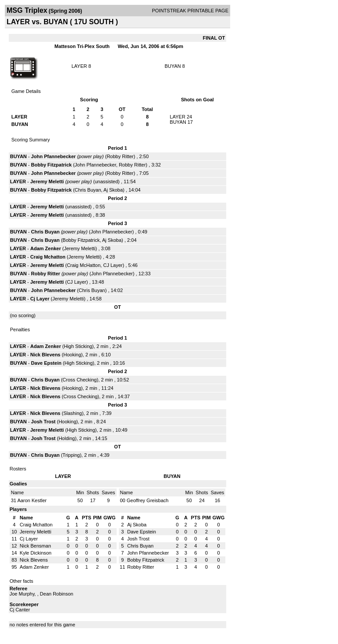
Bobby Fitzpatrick (51, 165)
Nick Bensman (35, 546)
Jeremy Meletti (47, 181)
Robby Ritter (120, 156)
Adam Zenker (46, 248)
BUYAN (173, 66)
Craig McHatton (84, 265)
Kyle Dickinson (36, 553)
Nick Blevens (45, 355)
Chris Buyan (88, 190)
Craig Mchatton (48, 257)
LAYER (79, 66)
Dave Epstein (46, 363)
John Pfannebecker (53, 156)
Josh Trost (44, 422)
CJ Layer (113, 265)
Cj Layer (40, 299)
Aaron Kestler (32, 500)
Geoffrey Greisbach (148, 500)
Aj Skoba (113, 190)
